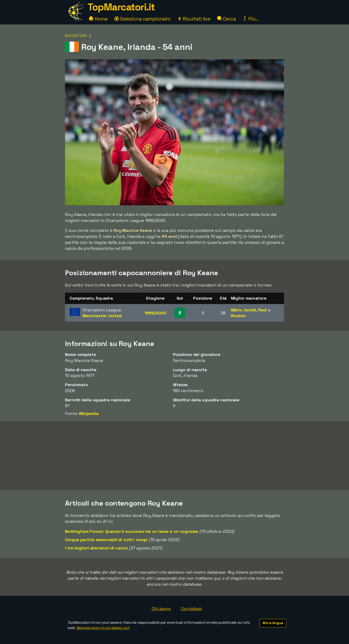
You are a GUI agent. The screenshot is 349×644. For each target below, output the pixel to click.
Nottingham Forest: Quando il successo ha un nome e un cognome (132, 531)
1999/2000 (155, 313)
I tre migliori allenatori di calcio (96, 548)
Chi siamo (161, 609)
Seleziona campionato (142, 19)
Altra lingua (273, 623)
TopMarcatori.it (121, 7)
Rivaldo (238, 316)
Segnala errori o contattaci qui (103, 628)
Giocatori (76, 36)
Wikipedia (89, 413)
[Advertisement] (174, 456)
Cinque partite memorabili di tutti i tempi (106, 540)
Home (98, 19)
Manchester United (102, 316)
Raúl (263, 310)
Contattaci (191, 609)
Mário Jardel (244, 310)
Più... (251, 19)
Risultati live (194, 19)
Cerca (226, 19)
